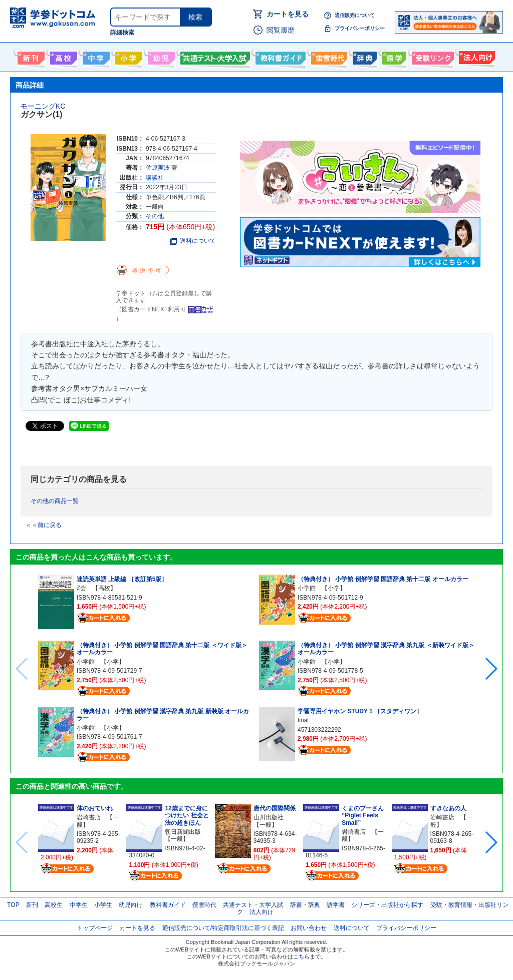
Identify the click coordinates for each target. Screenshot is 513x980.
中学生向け (95, 56)
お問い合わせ (309, 928)
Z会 (81, 588)
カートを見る (288, 14)
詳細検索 (122, 33)
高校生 (54, 905)
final (303, 720)
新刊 (32, 905)
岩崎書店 (89, 817)
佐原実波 (158, 168)
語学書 (393, 56)
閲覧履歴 (281, 30)
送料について (193, 241)
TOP (13, 905)
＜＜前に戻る (44, 525)
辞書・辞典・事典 (363, 56)
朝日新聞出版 (183, 832)
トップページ (95, 928)
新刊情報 (30, 56)
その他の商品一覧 (55, 501)
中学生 (79, 905)
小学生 (103, 905)
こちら (301, 956)
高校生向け (62, 56)
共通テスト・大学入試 (214, 56)
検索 (195, 17)
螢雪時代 (328, 56)
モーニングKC (43, 106)
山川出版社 (269, 817)
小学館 (86, 662)
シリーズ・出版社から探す (387, 905)
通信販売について (355, 15)
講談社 (155, 178)
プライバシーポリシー (360, 28)
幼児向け (160, 56)
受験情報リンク (431, 56)
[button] (491, 669)
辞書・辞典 (305, 905)
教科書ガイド (279, 56)
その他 (155, 216)
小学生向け (127, 56)
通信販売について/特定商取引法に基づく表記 (223, 928)
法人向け (476, 56)
